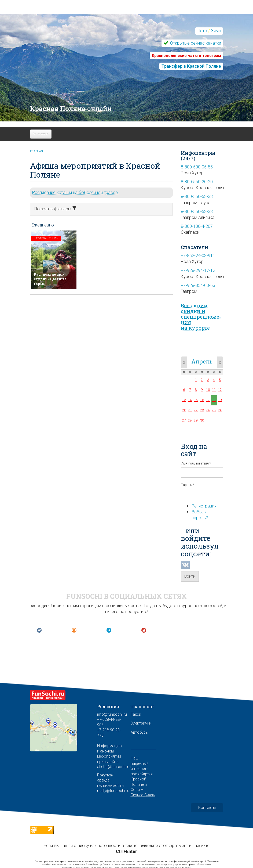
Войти (190, 576)
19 (220, 400)
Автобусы (140, 732)
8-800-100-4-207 (197, 226)
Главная (36, 151)
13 (184, 400)
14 (190, 400)
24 (208, 410)
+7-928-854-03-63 (198, 285)
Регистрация (204, 506)
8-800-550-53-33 (197, 197)
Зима (216, 31)
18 (214, 400)
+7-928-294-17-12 (198, 270)
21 (190, 410)
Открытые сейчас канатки (195, 43)
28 (190, 420)
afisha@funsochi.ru (114, 767)
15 (196, 400)
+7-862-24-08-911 (198, 256)
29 (196, 420)
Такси (136, 714)
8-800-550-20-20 (197, 182)
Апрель (202, 361)
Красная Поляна (71, 109)
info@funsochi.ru (112, 714)
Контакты (207, 808)
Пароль (187, 485)
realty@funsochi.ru (113, 791)
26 (220, 410)
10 (208, 390)
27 (184, 420)
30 (202, 420)
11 (214, 390)
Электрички (141, 723)
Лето (202, 31)
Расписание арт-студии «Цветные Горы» (50, 279)
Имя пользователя (196, 463)
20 (184, 410)
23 (202, 410)
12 (220, 390)
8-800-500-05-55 (197, 167)
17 (208, 400)
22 (196, 410)
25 (214, 410)
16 (202, 400)
